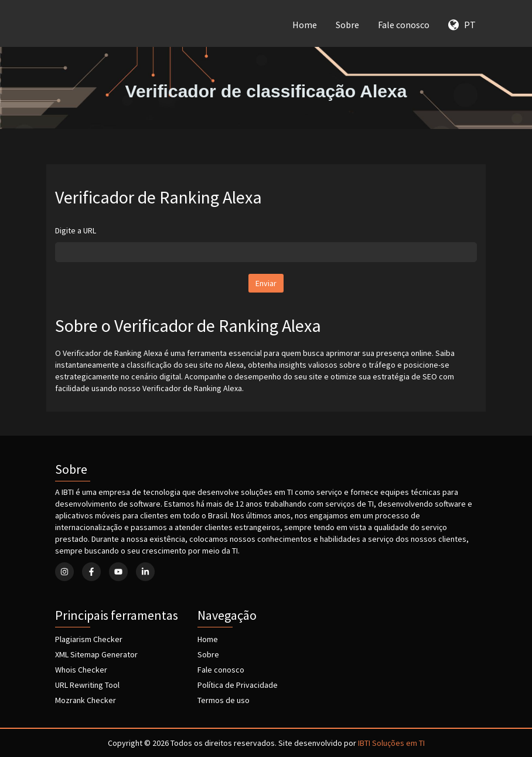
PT (462, 25)
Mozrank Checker (86, 700)
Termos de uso (224, 700)
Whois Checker (81, 670)
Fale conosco (404, 25)
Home (305, 25)
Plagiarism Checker (89, 639)
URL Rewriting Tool (87, 685)
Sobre (347, 25)
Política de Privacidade (238, 685)
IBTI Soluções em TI (391, 743)
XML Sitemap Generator (96, 654)
